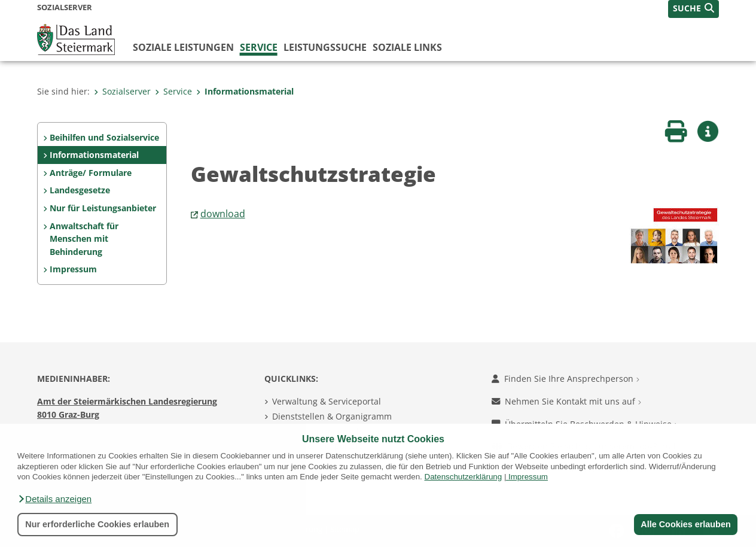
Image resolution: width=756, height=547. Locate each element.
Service (259, 47)
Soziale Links (407, 47)
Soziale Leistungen (183, 47)
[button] (54, 499)
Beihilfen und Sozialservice (104, 137)
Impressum (528, 477)
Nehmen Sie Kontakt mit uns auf (566, 401)
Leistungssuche (325, 47)
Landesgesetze (80, 190)
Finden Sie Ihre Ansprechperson (566, 379)
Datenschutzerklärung (464, 477)
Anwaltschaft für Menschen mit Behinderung (84, 239)
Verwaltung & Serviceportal (327, 401)
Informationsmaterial (245, 91)
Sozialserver (122, 91)
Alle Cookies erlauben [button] (685, 524)
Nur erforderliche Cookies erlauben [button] (97, 524)
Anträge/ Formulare (91, 173)
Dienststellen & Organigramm (332, 416)
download (223, 214)
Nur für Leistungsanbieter (103, 208)
